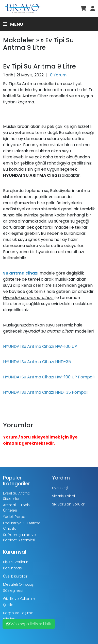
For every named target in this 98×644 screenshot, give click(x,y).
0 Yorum (58, 75)
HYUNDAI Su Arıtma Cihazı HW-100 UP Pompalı (49, 377)
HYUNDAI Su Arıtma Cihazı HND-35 (37, 362)
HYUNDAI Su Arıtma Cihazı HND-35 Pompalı (46, 392)
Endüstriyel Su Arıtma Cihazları (22, 526)
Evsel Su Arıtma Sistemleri (17, 496)
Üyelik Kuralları (16, 576)
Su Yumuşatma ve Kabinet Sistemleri (19, 537)
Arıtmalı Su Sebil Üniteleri (17, 508)
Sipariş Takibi (63, 496)
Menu (13, 24)
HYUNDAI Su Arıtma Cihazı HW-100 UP (40, 346)
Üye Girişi (60, 488)
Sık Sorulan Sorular (69, 504)
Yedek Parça (14, 517)
